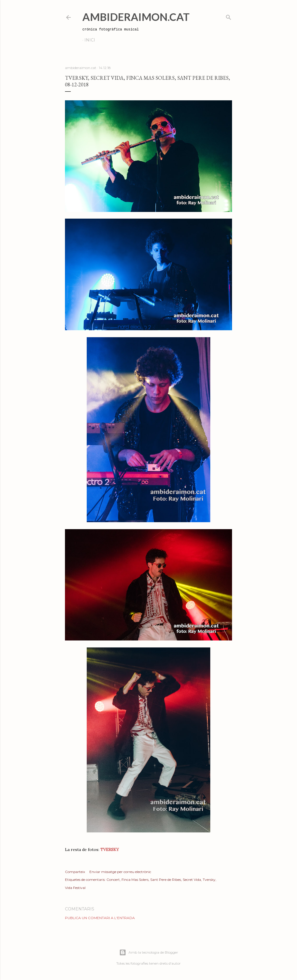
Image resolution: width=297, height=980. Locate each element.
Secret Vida (192, 880)
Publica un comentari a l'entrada (100, 918)
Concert (113, 880)
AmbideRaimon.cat (136, 17)
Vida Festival (75, 888)
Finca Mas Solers (135, 880)
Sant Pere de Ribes (166, 880)
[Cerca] (229, 16)
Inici (90, 40)
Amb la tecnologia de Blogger (149, 952)
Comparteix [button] (75, 872)
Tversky (209, 880)
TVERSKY (110, 850)
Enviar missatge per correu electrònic (120, 872)
